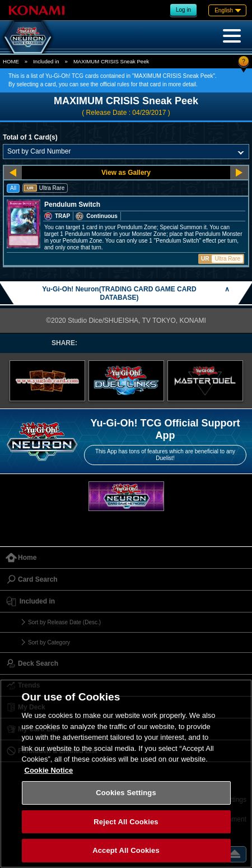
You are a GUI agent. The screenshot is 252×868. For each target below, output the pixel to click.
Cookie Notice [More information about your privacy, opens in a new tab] (49, 770)
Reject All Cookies (126, 822)
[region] (126, 774)
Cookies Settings (126, 793)
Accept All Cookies (126, 850)
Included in (46, 61)
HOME (11, 61)
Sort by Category (49, 642)
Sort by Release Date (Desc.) (64, 622)
